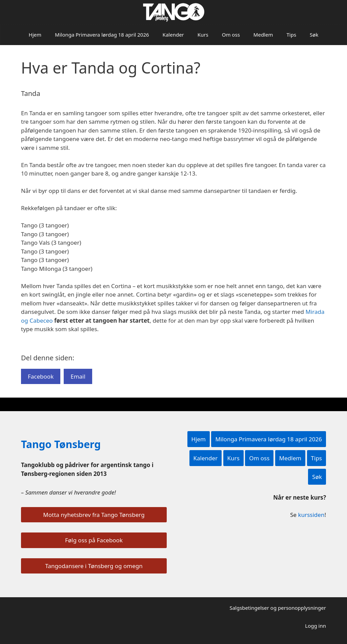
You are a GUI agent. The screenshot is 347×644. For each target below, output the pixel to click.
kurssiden (311, 515)
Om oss (231, 35)
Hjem (35, 35)
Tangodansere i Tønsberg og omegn (94, 566)
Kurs (203, 35)
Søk (314, 35)
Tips (291, 35)
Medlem (263, 35)
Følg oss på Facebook (94, 540)
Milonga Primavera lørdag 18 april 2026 (102, 35)
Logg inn (315, 626)
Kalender (173, 35)
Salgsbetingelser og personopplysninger (278, 608)
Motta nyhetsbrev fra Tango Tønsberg (94, 515)
